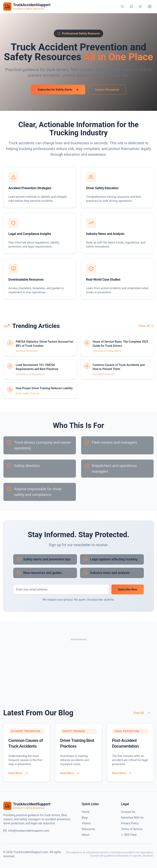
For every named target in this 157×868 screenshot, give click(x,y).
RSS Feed (129, 835)
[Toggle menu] (150, 7)
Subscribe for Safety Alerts (58, 90)
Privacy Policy (130, 823)
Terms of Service (132, 829)
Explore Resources (107, 90)
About (86, 835)
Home (86, 812)
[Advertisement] (78, 670)
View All (142, 713)
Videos (86, 823)
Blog (85, 818)
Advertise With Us (132, 818)
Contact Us (128, 812)
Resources (89, 829)
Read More (18, 773)
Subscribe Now (128, 589)
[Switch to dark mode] (140, 7)
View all (146, 326)
